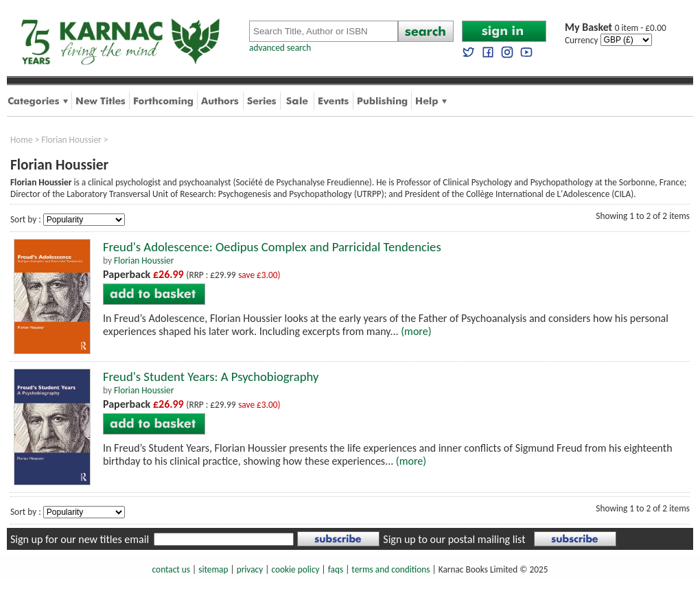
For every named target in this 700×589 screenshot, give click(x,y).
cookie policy (295, 569)
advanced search (280, 48)
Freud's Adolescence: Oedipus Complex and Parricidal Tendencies (272, 247)
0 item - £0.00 (616, 28)
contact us (171, 569)
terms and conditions (390, 569)
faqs (336, 569)
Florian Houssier (71, 140)
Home (22, 140)
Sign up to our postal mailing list (454, 539)
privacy (250, 569)
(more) (416, 331)
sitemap (213, 569)
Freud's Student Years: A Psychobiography (211, 377)
